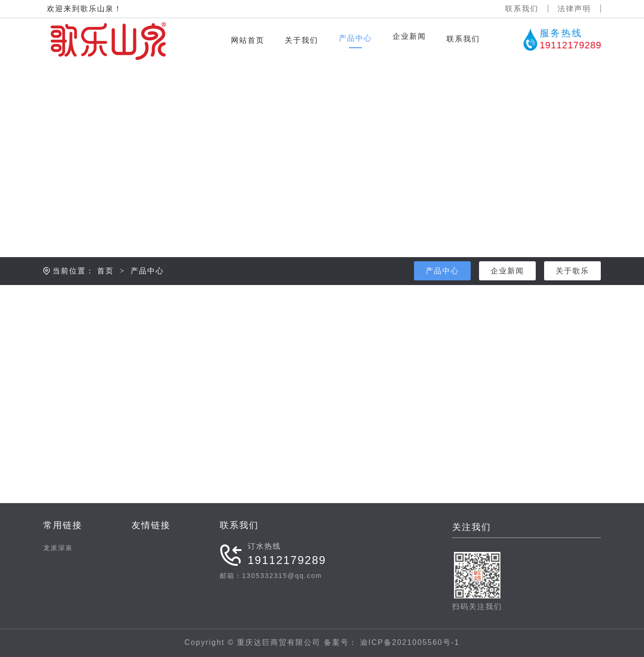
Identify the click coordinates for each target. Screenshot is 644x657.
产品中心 (147, 287)
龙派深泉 (58, 548)
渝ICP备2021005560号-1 (408, 642)
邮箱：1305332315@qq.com (271, 576)
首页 (105, 287)
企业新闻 (507, 287)
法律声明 (574, 9)
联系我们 (522, 9)
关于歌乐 (572, 287)
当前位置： (73, 287)
